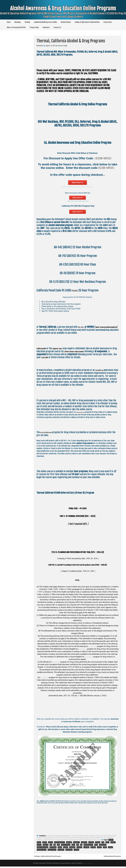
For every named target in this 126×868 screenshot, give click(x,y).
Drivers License (66, 846)
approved (69, 844)
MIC (84, 328)
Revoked (93, 849)
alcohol (51, 844)
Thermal (76, 851)
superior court (52, 851)
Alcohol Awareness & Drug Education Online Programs (63, 14)
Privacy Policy (34, 27)
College (113, 844)
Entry (96, 846)
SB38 (105, 849)
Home (9, 22)
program (79, 849)
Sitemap (27, 22)
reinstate (86, 849)
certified (91, 844)
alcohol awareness (59, 844)
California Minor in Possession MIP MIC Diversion (59, 841)
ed (81, 846)
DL (55, 846)
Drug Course (108, 22)
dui (78, 846)
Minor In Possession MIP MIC (16, 27)
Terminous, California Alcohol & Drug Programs (53, 858)
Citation (98, 844)
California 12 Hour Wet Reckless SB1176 (78, 837)
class (107, 844)
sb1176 (99, 849)
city (103, 844)
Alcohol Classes (66, 22)
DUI (79, 328)
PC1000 (76, 292)
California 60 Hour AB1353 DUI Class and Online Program (65, 839)
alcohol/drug (101, 372)
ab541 (39, 844)
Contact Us (57, 27)
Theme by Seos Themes (88, 865)
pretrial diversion (83, 414)
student (110, 849)
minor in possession (43, 849)
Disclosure (46, 27)
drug (73, 846)
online (60, 849)
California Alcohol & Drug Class (109, 858)
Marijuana (18, 22)
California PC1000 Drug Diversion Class (88, 841)
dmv (58, 846)
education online (88, 846)
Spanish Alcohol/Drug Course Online (45, 22)
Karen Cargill (63, 46)
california (84, 844)
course (39, 846)
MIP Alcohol (53, 849)
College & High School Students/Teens (87, 22)
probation (72, 849)
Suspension (69, 851)
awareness (76, 844)
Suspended (61, 851)
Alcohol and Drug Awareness (55, 837)
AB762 (45, 844)
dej (51, 846)
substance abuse (42, 851)
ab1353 (111, 841)
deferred (46, 846)
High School (103, 846)
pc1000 (66, 849)
